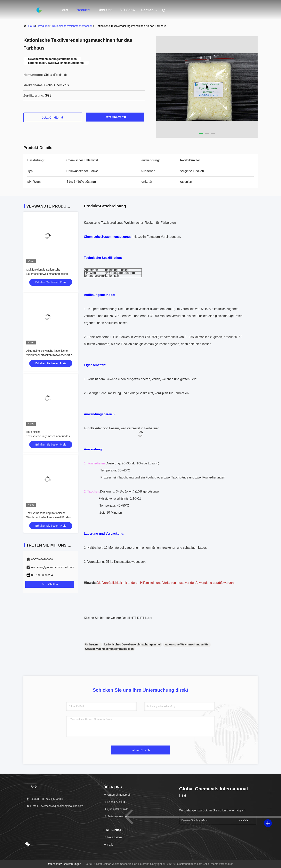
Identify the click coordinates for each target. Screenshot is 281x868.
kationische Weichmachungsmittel (187, 644)
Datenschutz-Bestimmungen (64, 864)
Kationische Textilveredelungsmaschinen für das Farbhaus (48, 436)
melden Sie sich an (245, 820)
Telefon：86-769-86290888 (45, 799)
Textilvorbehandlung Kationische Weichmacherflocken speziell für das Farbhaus (48, 517)
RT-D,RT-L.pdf (142, 618)
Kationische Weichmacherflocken (72, 26)
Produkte (83, 10)
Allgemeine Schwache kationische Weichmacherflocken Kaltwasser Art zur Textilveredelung (50, 355)
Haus (64, 10)
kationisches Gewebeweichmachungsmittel (133, 644)
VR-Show (128, 10)
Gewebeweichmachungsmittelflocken (109, 649)
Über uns (105, 10)
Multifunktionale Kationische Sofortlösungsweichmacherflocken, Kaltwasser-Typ (47, 274)
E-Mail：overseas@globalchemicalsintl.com (55, 806)
